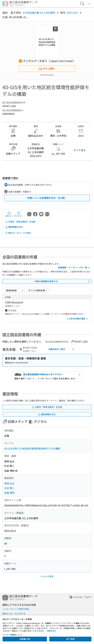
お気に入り (9, 214)
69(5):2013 (72, 13)
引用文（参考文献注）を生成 (20, 222)
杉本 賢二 (9, 488)
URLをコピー (19, 214)
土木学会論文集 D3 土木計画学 (39, 13)
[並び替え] (15, 290)
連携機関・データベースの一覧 (74, 268)
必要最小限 (25, 639)
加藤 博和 (9, 493)
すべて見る (80, 150)
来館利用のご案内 (62, 349)
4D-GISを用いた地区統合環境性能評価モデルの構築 (32, 448)
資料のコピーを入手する (14, 614)
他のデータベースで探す (18, 233)
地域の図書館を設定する (63, 281)
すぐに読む (47, 68)
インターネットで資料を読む (16, 609)
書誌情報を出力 (14, 227)
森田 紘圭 (9, 483)
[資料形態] (38, 290)
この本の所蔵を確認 (78, 319)
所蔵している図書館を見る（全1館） (47, 198)
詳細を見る (51, 631)
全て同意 (70, 639)
